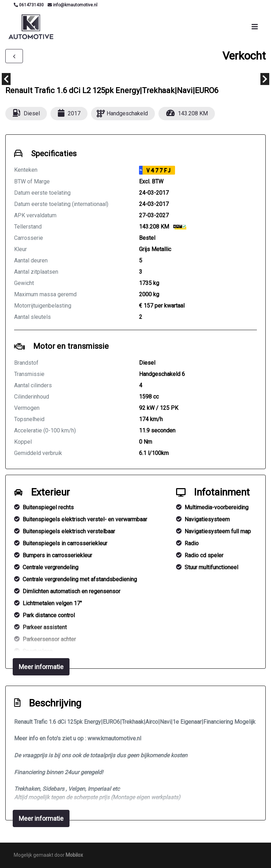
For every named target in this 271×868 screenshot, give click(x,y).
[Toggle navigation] (255, 27)
